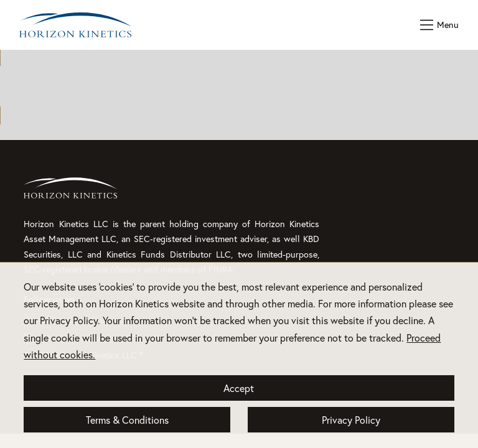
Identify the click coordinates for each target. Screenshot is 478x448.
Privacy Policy (351, 420)
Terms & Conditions (127, 420)
